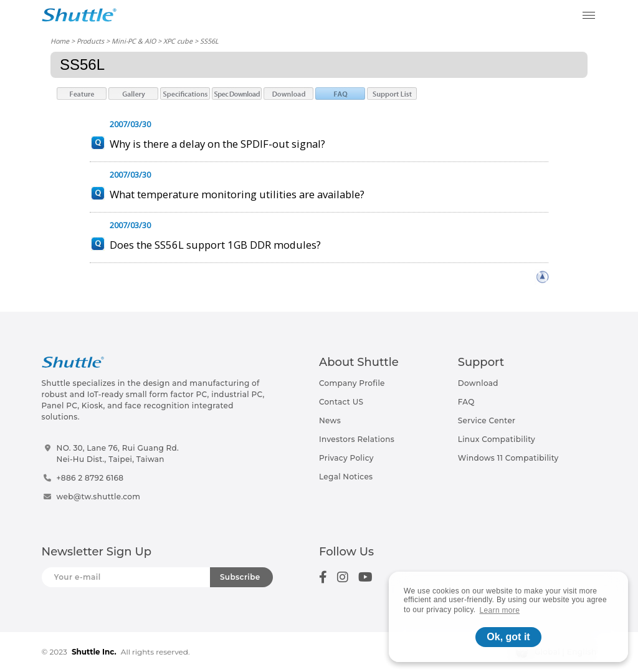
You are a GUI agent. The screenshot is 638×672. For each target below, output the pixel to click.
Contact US (341, 402)
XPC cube (178, 41)
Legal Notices (346, 477)
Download (478, 383)
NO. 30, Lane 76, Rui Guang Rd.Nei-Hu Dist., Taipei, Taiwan (118, 454)
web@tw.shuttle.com (99, 497)
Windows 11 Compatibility (508, 458)
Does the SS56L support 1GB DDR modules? (215, 245)
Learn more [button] (500, 610)
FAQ (466, 402)
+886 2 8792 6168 (90, 478)
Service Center (487, 420)
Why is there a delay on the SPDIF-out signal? (217, 144)
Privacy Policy (346, 458)
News (330, 420)
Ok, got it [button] (508, 637)
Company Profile (352, 383)
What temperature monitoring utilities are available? (237, 194)
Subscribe (240, 577)
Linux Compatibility (497, 439)
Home (60, 41)
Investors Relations (357, 439)
